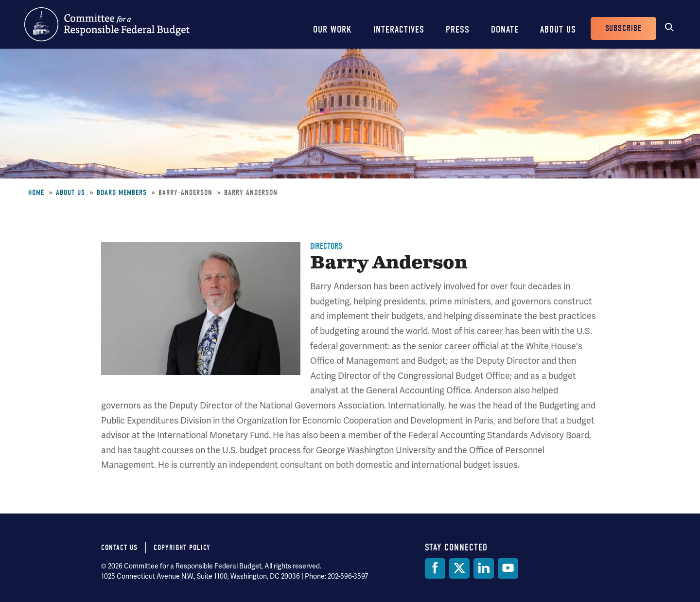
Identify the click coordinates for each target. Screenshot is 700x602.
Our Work (332, 29)
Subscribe (623, 28)
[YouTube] (508, 568)
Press (458, 29)
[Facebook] (435, 568)
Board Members (122, 193)
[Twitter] (459, 568)
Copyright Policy (182, 548)
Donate (505, 29)
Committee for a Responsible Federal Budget (107, 24)
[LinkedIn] (484, 568)
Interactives (399, 29)
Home (36, 193)
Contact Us (119, 548)
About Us (558, 29)
